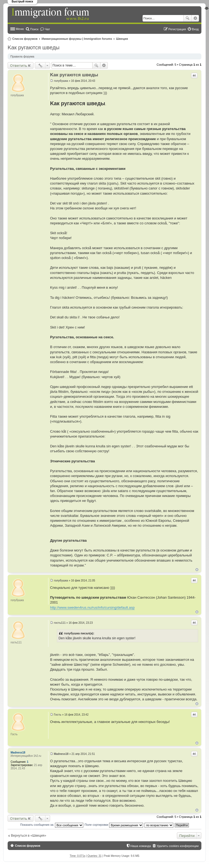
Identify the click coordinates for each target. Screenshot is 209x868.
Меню (20, 29)
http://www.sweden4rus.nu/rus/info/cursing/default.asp (92, 608)
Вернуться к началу (197, 570)
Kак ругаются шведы (34, 47)
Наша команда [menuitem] (141, 846)
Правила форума (22, 56)
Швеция (122, 39)
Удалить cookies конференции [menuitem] (178, 846)
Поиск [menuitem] (34, 29)
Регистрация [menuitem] (177, 29)
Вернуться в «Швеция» (29, 836)
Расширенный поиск (195, 18)
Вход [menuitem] (195, 29)
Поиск (188, 18)
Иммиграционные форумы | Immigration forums (77, 39)
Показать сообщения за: (52, 825)
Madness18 (18, 753)
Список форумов (25, 39)
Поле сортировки (114, 825)
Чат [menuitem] (47, 29)
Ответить (19, 65)
